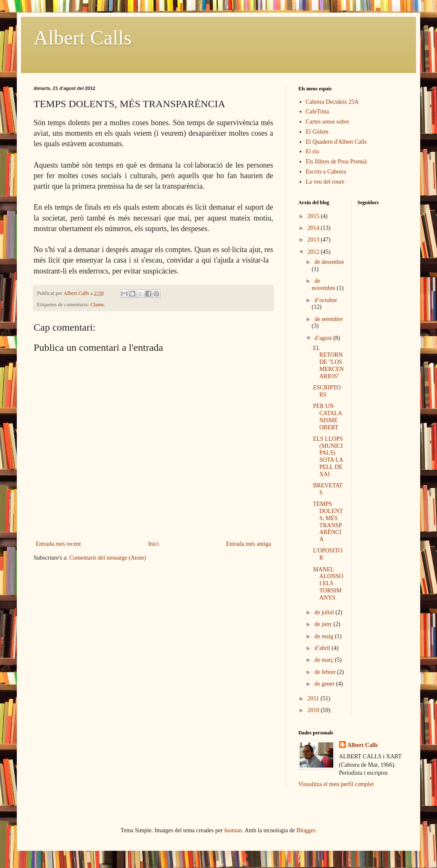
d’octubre (326, 300)
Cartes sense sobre (328, 122)
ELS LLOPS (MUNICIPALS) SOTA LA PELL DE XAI (328, 456)
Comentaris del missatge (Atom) (108, 558)
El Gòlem (317, 132)
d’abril (323, 648)
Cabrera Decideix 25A (332, 102)
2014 (314, 228)
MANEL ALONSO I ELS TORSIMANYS (328, 584)
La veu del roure (325, 182)
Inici (153, 544)
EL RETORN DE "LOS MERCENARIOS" (328, 362)
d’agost (324, 338)
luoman (233, 830)
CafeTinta (317, 112)
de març (324, 660)
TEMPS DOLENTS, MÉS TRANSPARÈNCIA (328, 522)
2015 (314, 216)
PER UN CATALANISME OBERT (328, 417)
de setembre (328, 319)
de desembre (329, 262)
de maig (324, 636)
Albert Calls (83, 38)
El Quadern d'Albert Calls (336, 142)
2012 (314, 252)
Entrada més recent (58, 544)
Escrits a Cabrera (326, 172)
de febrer (326, 672)
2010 (314, 710)
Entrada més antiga (249, 544)
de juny (324, 624)
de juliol (325, 612)
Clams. (98, 305)
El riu (313, 151)
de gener (325, 684)
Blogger (306, 830)
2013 (314, 240)
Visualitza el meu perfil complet (336, 784)
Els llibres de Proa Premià (336, 162)
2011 (314, 698)
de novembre (324, 284)
